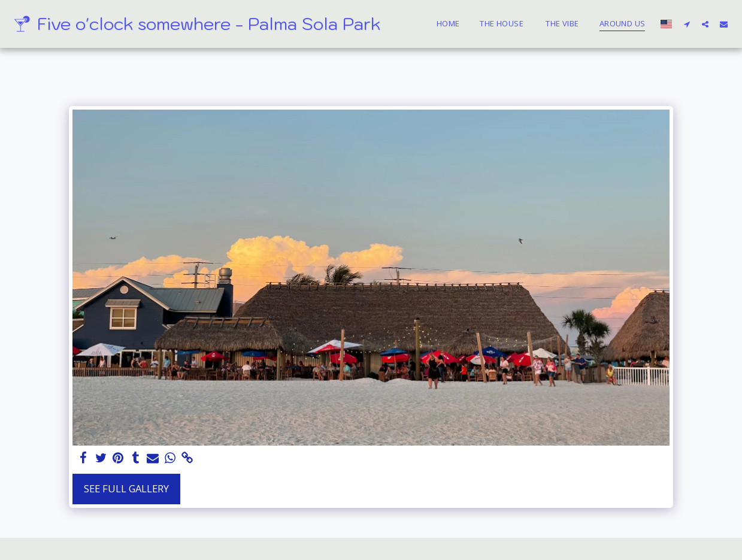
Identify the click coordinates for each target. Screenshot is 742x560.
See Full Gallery (126, 488)
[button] (687, 24)
